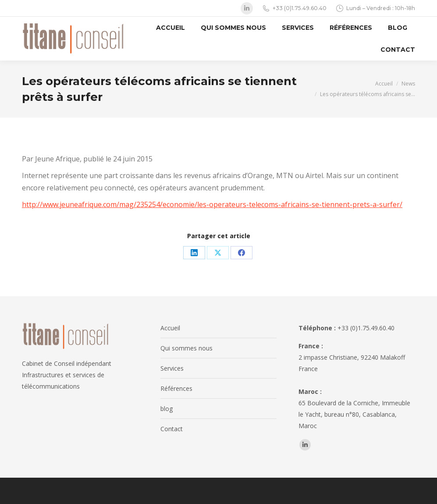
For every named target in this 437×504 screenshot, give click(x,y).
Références (176, 388)
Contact (172, 429)
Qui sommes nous (187, 348)
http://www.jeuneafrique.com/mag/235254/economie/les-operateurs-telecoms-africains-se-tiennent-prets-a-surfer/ (212, 204)
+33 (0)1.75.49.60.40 (294, 8)
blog (167, 409)
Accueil (170, 328)
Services (172, 368)
